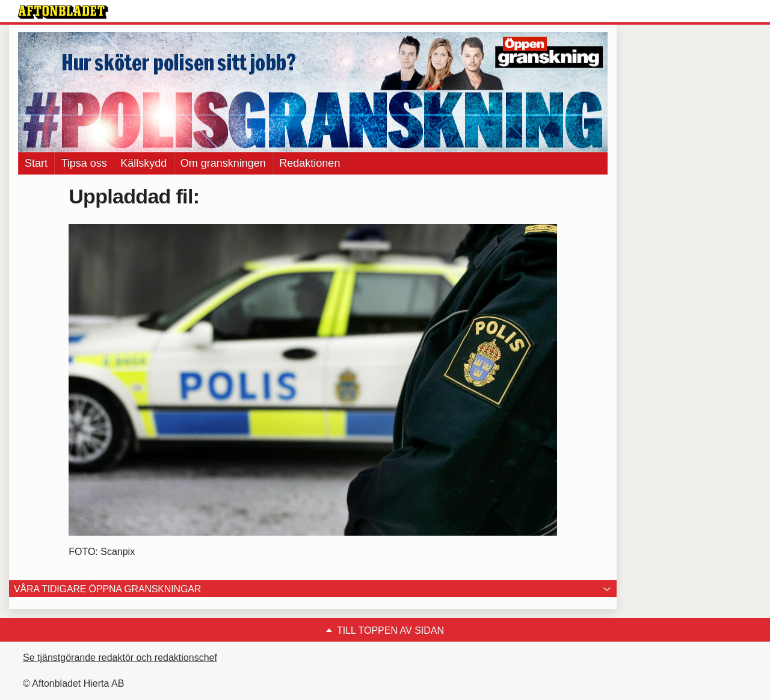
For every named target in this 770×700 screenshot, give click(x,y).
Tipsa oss (84, 163)
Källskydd (143, 163)
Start (36, 163)
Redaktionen (310, 163)
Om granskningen (223, 163)
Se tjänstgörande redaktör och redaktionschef (120, 658)
